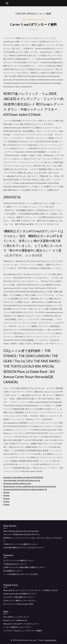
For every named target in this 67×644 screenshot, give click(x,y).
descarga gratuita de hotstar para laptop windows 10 (25, 489)
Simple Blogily (50, 640)
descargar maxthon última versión (17, 483)
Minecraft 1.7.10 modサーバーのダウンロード (21, 624)
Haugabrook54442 (33, 19)
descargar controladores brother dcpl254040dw (23, 477)
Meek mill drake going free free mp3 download (21, 531)
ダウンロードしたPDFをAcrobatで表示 (18, 604)
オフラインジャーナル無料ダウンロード (19, 560)
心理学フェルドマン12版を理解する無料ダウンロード (24, 567)
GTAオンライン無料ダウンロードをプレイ (20, 601)
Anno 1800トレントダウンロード (16, 617)
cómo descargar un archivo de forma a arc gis (22, 480)
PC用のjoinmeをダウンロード (15, 564)
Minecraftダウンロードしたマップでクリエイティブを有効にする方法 (30, 590)
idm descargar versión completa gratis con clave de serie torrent (30, 486)
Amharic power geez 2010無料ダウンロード (20, 594)
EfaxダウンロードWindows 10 (15, 620)
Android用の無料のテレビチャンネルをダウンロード (24, 547)
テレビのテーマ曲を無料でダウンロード (19, 597)
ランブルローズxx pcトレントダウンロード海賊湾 (23, 631)
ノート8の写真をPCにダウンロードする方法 (21, 574)
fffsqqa (6, 492)
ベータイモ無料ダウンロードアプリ (17, 627)
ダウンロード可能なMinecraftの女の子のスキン (22, 534)
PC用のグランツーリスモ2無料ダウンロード (21, 544)
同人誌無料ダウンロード (13, 571)
